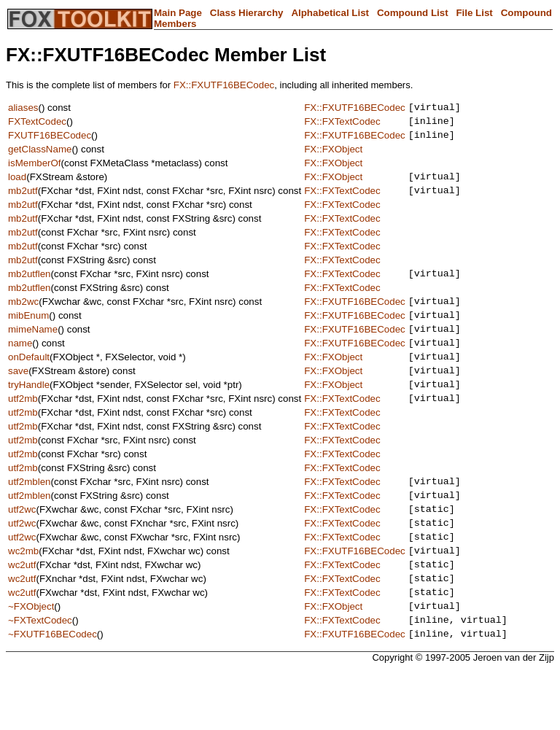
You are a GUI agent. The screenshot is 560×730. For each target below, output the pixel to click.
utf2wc (22, 546)
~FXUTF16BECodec (52, 690)
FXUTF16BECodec (50, 141)
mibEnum (28, 332)
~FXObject (31, 658)
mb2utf (23, 201)
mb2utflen (30, 286)
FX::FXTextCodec (342, 125)
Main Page (178, 13)
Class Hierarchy (247, 13)
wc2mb (23, 594)
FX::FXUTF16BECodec (224, 85)
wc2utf (22, 610)
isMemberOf (35, 170)
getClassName (40, 156)
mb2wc (23, 316)
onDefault (29, 380)
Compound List (413, 13)
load (17, 185)
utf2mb (23, 428)
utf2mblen (30, 514)
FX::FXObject (333, 156)
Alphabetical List (330, 13)
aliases (23, 109)
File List (474, 13)
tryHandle (29, 412)
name (20, 364)
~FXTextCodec (40, 674)
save (18, 396)
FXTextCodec (37, 125)
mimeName (33, 348)
